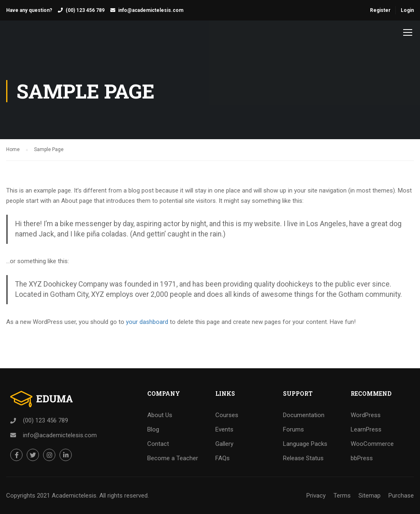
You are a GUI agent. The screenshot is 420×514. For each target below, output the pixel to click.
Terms (342, 496)
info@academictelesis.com (151, 10)
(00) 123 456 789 (85, 10)
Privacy (316, 496)
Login (407, 10)
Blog (153, 429)
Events (224, 429)
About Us (160, 415)
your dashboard (147, 322)
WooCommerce (372, 444)
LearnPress (366, 429)
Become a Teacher (173, 458)
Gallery (224, 444)
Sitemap (370, 496)
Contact (158, 444)
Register (380, 10)
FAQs (223, 458)
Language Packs (305, 444)
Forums (293, 429)
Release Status (303, 458)
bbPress (362, 458)
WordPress (366, 415)
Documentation (304, 415)
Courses (227, 415)
